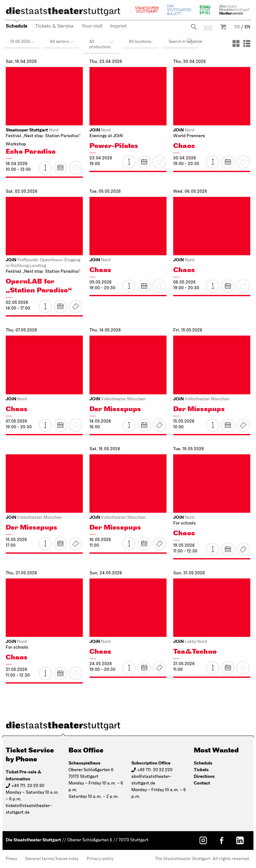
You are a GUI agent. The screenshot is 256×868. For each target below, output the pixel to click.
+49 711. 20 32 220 (155, 770)
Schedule (16, 26)
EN (247, 27)
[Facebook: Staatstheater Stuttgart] (221, 840)
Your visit (92, 26)
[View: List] (247, 43)
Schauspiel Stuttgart (205, 10)
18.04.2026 (20, 42)
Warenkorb (223, 27)
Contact (208, 28)
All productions (100, 44)
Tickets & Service (54, 26)
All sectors (59, 42)
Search (194, 27)
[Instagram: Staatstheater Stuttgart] (203, 840)
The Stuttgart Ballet (179, 10)
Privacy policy (100, 859)
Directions (204, 776)
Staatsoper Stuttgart (147, 10)
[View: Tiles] (236, 43)
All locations (140, 42)
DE (237, 27)
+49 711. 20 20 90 (28, 786)
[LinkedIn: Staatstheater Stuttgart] (240, 840)
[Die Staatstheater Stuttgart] (63, 11)
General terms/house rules (52, 859)
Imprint (118, 26)
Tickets (75, 306)
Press (11, 859)
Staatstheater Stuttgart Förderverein (234, 10)
